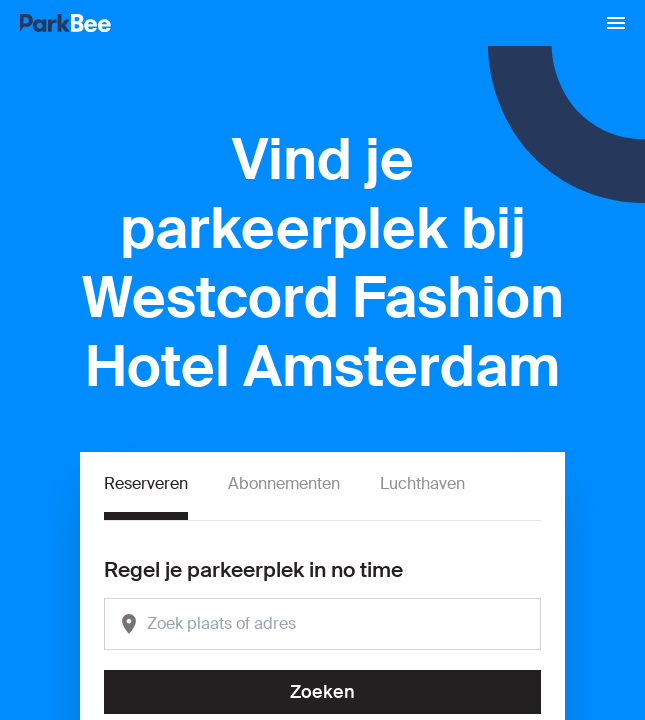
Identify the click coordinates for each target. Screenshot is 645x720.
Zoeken (322, 692)
